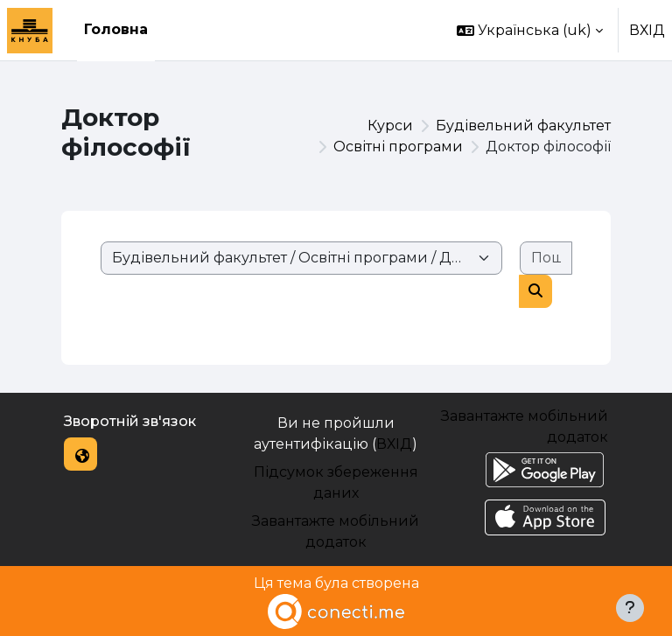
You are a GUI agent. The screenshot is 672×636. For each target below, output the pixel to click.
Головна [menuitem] (116, 29)
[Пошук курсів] (546, 258)
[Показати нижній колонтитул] (630, 608)
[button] (530, 30)
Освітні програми (398, 147)
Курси (390, 126)
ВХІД (647, 30)
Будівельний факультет (523, 126)
